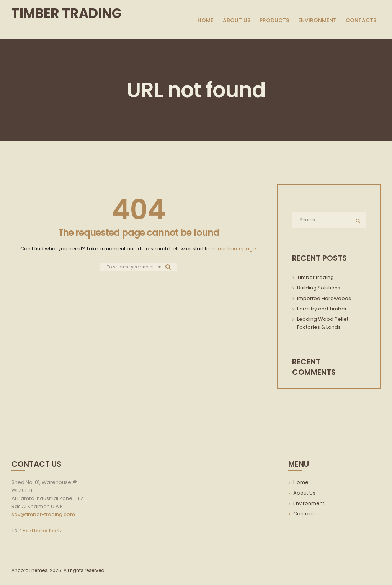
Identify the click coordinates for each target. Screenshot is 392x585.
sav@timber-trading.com (43, 516)
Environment (309, 505)
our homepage (237, 249)
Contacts (305, 515)
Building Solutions (319, 289)
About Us (304, 494)
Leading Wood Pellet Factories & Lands (323, 325)
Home (301, 484)
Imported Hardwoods (324, 300)
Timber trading (315, 279)
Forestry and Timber (322, 310)
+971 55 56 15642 (42, 532)
